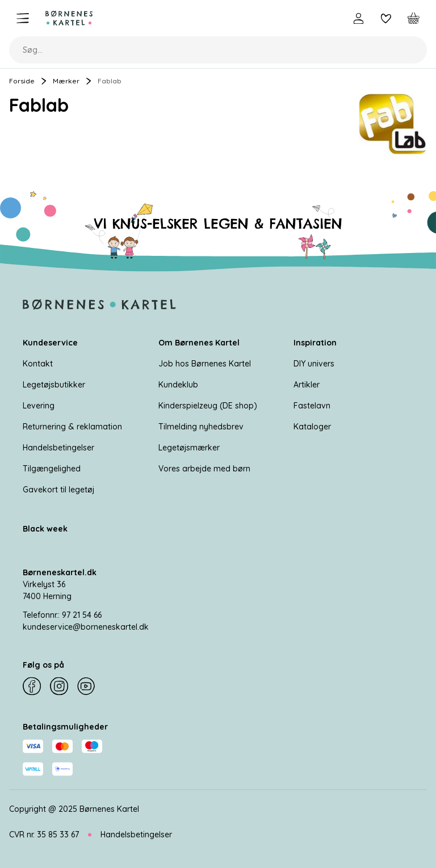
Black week (45, 529)
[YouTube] (86, 686)
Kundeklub (178, 385)
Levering (39, 406)
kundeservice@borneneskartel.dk (86, 627)
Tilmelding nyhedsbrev (201, 427)
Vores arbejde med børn (204, 469)
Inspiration (315, 343)
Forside (22, 81)
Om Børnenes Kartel (199, 343)
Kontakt (38, 364)
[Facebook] (32, 686)
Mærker (66, 81)
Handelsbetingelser (58, 448)
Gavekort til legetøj (58, 490)
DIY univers (314, 364)
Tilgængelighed (52, 469)
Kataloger (312, 427)
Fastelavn (312, 406)
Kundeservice (50, 343)
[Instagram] (59, 686)
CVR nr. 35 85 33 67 (44, 835)
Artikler (307, 385)
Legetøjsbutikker (54, 385)
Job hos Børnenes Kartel (205, 364)
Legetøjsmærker (189, 448)
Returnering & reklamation (72, 427)
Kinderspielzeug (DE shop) (208, 406)
